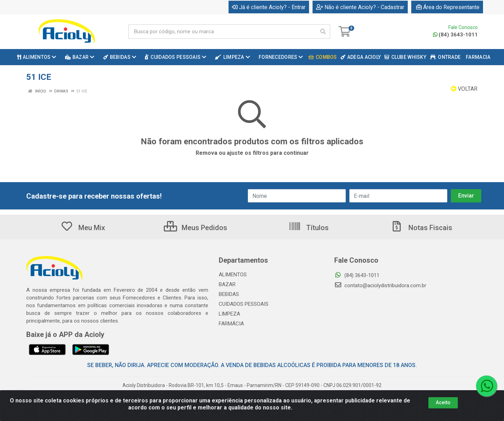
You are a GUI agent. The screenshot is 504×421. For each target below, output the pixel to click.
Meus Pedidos (195, 228)
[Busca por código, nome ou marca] (222, 32)
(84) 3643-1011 (455, 35)
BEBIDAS (229, 294)
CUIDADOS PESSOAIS (244, 304)
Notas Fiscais (421, 228)
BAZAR (227, 284)
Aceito (443, 411)
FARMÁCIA (231, 324)
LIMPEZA (229, 314)
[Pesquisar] (323, 32)
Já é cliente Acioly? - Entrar (269, 7)
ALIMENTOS (233, 275)
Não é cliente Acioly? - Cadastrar (360, 7)
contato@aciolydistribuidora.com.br (380, 285)
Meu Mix (83, 228)
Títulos (309, 228)
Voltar (464, 89)
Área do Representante (448, 7)
